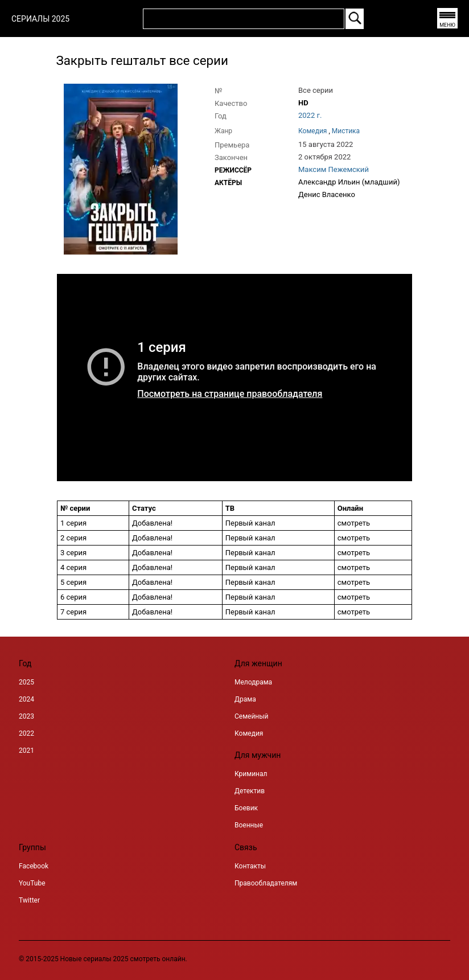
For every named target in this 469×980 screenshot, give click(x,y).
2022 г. (310, 115)
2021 (26, 751)
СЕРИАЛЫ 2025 (40, 19)
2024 (26, 699)
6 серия (73, 597)
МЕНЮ (447, 25)
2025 (26, 682)
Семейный (252, 716)
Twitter (29, 900)
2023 (26, 716)
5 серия (73, 582)
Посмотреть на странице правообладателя (230, 394)
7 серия (73, 612)
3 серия (73, 553)
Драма (245, 699)
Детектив (250, 791)
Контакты (250, 866)
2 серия (73, 538)
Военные (249, 825)
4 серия (73, 567)
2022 (26, 733)
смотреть (354, 538)
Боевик (246, 808)
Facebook (34, 866)
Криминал (251, 774)
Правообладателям (266, 883)
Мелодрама (253, 682)
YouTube (32, 883)
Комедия (249, 733)
